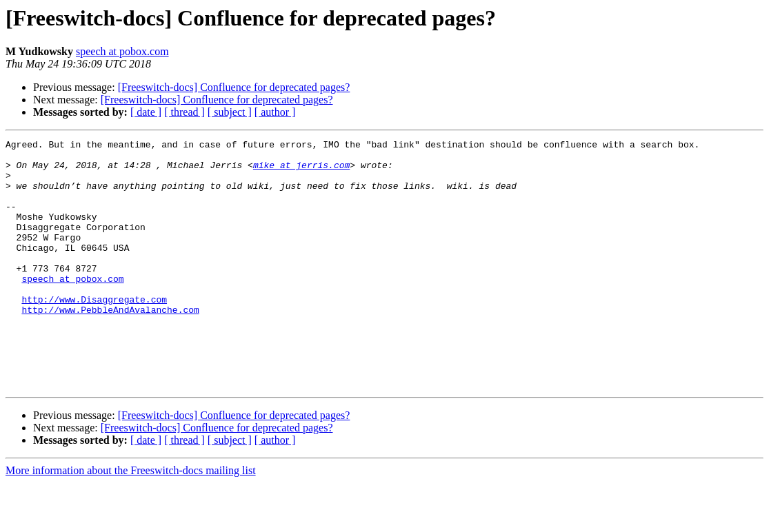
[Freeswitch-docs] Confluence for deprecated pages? (234, 87)
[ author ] (275, 112)
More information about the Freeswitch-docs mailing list (131, 520)
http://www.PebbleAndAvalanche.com (110, 345)
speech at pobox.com (122, 51)
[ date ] (146, 112)
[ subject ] (230, 112)
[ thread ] (184, 112)
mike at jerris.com (301, 171)
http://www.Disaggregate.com (94, 332)
